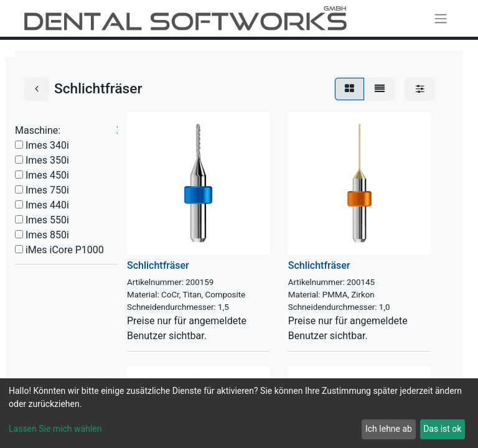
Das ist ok (442, 429)
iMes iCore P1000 (65, 250)
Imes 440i (47, 205)
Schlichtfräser (158, 265)
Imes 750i (47, 190)
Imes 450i (47, 175)
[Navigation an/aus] (441, 18)
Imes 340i (47, 145)
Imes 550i (47, 220)
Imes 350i (47, 160)
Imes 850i (47, 235)
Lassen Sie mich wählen (55, 429)
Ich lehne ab (389, 429)
